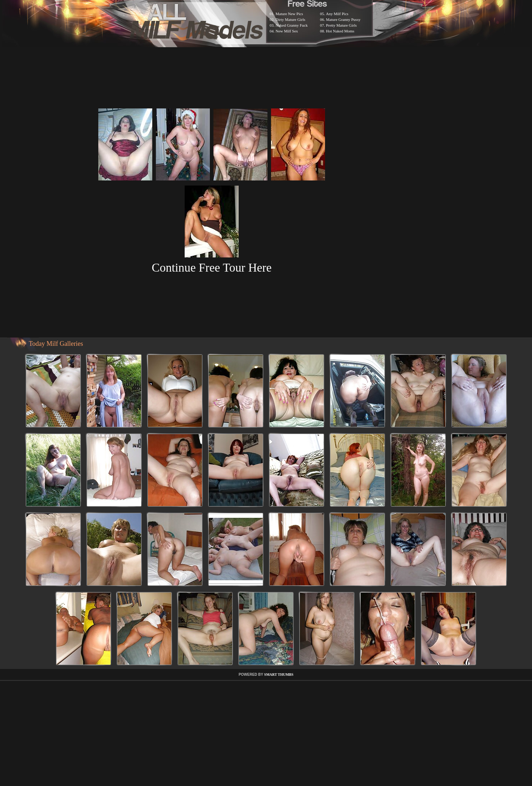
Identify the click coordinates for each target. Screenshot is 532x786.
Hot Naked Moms (340, 31)
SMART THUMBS (279, 675)
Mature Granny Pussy (343, 19)
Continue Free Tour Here (211, 267)
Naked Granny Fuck (292, 25)
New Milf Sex (287, 31)
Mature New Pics (289, 14)
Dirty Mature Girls (290, 19)
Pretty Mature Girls (342, 25)
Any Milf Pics (337, 14)
